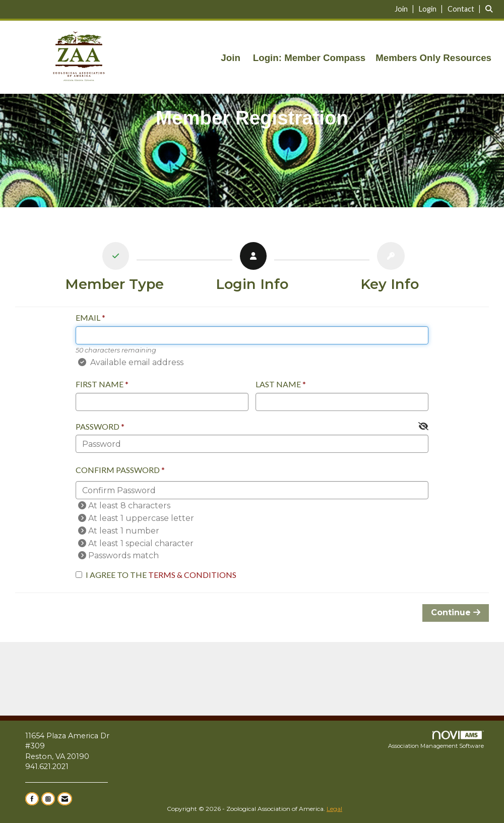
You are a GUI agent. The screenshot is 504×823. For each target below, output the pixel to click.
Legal (334, 809)
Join (230, 58)
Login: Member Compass (309, 58)
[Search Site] (491, 9)
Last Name (278, 384)
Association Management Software (436, 740)
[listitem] (406, 9)
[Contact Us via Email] (65, 799)
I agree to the (156, 575)
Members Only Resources (433, 58)
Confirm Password (118, 470)
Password (98, 426)
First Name (100, 384)
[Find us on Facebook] (32, 799)
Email (88, 317)
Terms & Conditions (192, 575)
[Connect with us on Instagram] (48, 799)
